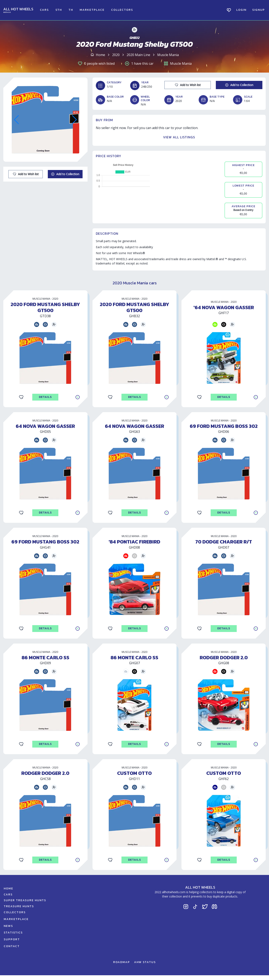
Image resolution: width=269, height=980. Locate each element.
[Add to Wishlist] (26, 174)
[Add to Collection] (65, 174)
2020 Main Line (138, 55)
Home (100, 55)
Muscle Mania (168, 55)
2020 (116, 55)
